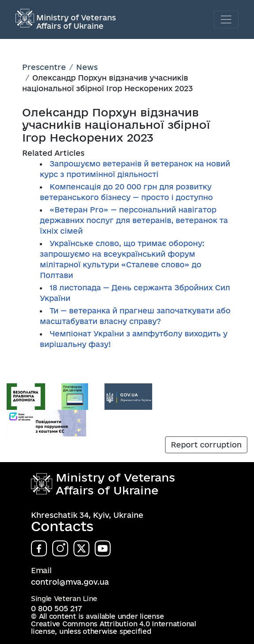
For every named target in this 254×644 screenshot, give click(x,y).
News (87, 67)
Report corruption (206, 445)
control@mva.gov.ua (70, 582)
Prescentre (44, 67)
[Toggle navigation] (226, 19)
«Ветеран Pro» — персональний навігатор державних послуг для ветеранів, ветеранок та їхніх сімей (134, 220)
